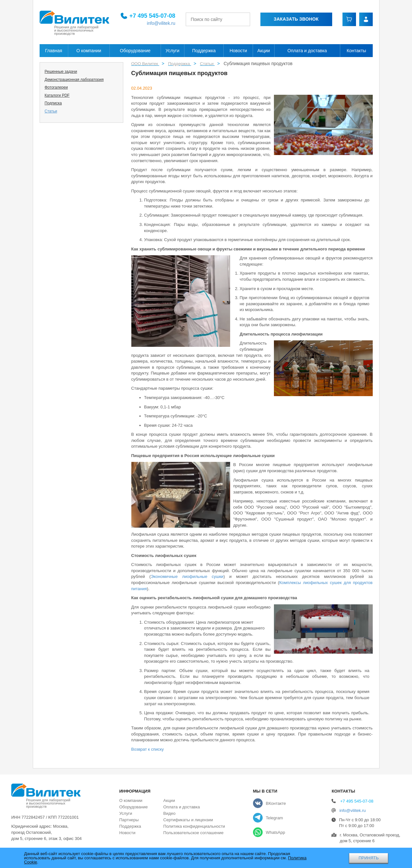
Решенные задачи (61, 72)
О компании (89, 51)
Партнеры (129, 820)
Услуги (172, 51)
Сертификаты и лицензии (188, 820)
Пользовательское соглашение (193, 833)
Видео (169, 813)
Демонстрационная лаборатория (74, 80)
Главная (54, 51)
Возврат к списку (148, 749)
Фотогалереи (56, 87)
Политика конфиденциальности (194, 826)
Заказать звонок (296, 19)
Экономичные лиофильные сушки (187, 576)
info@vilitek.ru (161, 23)
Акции (264, 51)
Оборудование (135, 51)
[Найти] (248, 19)
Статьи (51, 111)
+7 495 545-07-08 (152, 16)
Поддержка (204, 51)
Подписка (53, 103)
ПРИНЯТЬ (369, 858)
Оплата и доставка (307, 51)
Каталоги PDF (57, 95)
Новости (238, 51)
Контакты (356, 51)
